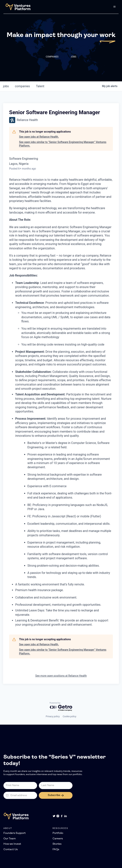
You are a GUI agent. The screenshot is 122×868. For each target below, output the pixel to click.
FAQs (56, 850)
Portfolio (58, 833)
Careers (58, 839)
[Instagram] (58, 816)
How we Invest (12, 844)
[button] (114, 7)
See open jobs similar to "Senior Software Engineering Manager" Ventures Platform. (63, 144)
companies (22, 86)
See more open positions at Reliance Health (61, 676)
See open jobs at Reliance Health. (39, 137)
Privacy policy (53, 716)
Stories (57, 844)
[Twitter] (54, 816)
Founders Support (15, 833)
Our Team (10, 839)
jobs (6, 86)
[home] (17, 7)
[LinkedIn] (65, 816)
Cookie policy (69, 716)
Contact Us (11, 850)
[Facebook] (62, 816)
